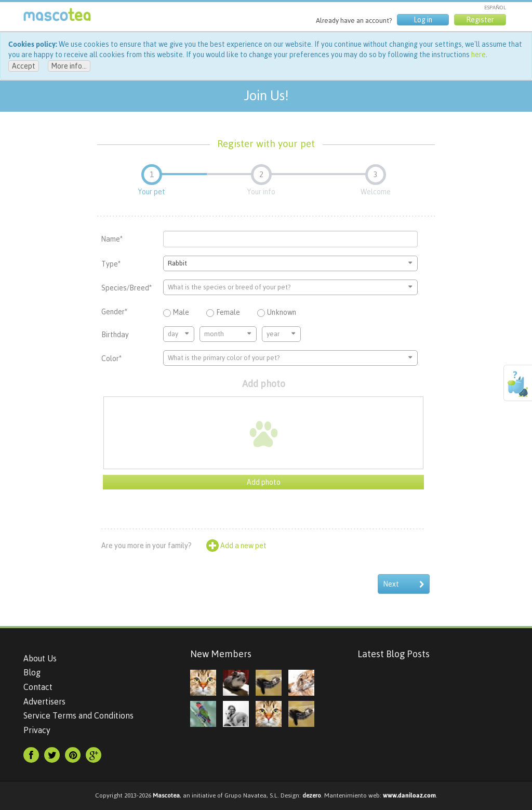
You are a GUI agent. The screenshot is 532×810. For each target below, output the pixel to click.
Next (404, 584)
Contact (38, 687)
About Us (40, 658)
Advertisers (44, 701)
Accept (24, 66)
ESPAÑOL (495, 8)
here (478, 55)
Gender (114, 312)
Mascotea (166, 795)
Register (480, 20)
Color (111, 358)
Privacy (37, 730)
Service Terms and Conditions (78, 715)
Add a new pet (236, 546)
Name (112, 239)
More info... (69, 66)
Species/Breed (127, 288)
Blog (32, 672)
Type (111, 264)
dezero (312, 795)
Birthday (115, 335)
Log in (423, 20)
